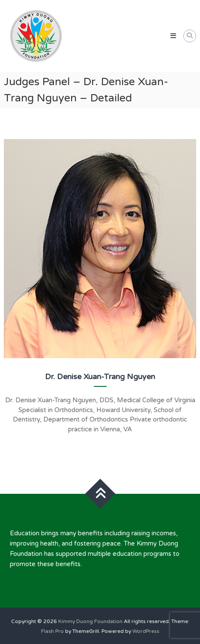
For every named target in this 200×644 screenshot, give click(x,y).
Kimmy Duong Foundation (90, 621)
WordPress (146, 631)
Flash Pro (52, 631)
